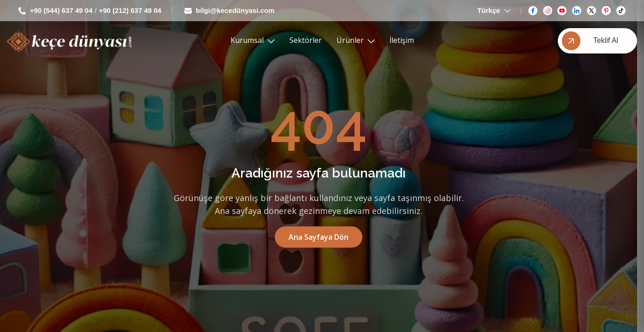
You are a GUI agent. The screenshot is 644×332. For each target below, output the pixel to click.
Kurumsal (253, 41)
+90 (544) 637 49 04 (56, 11)
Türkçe (493, 11)
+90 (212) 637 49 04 (130, 11)
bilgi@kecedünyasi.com (230, 11)
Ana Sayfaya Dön (319, 237)
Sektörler (306, 41)
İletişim (402, 41)
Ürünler (356, 41)
